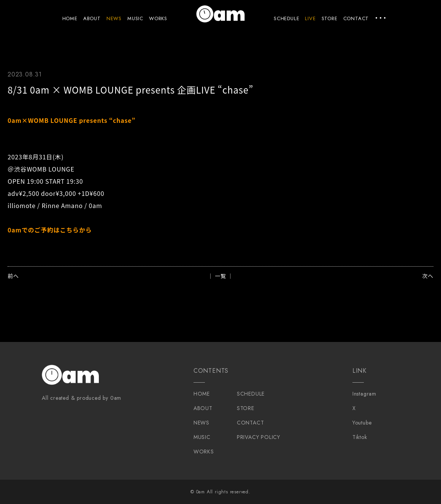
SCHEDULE (286, 18)
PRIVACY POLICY (259, 437)
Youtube (362, 423)
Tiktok (360, 437)
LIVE (310, 18)
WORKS (158, 18)
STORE (330, 18)
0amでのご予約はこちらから (50, 230)
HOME (70, 18)
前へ (13, 276)
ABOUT (92, 18)
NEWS (114, 18)
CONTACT (356, 18)
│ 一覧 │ (220, 276)
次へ (428, 276)
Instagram (364, 394)
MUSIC (135, 18)
